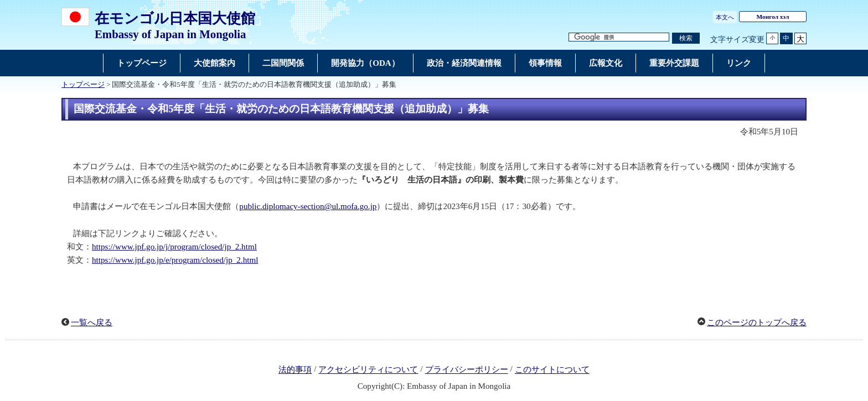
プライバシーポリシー (467, 370)
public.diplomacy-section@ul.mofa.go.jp (308, 206)
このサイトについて (552, 370)
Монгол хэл (773, 17)
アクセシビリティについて (368, 370)
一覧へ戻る (92, 322)
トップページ (83, 85)
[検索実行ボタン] (686, 38)
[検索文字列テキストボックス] (619, 37)
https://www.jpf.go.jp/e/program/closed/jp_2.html (175, 260)
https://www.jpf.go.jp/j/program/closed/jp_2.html (174, 247)
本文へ (725, 17)
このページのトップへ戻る (757, 322)
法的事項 (295, 370)
